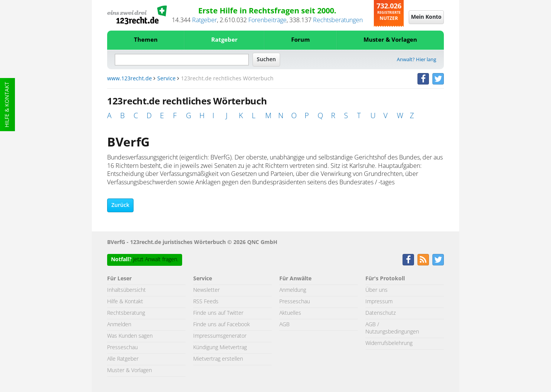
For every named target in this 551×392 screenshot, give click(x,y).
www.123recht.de (130, 79)
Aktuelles (290, 313)
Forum (301, 40)
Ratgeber (205, 20)
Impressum (379, 302)
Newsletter (206, 290)
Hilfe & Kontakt (7, 105)
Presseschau (122, 348)
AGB (284, 325)
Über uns (377, 290)
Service (166, 79)
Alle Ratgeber (123, 359)
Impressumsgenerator (220, 336)
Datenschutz (381, 313)
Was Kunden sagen (130, 336)
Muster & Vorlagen (390, 40)
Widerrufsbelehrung (389, 343)
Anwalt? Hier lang (417, 60)
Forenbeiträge (267, 20)
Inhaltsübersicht (126, 290)
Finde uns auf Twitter (218, 313)
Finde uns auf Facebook (222, 325)
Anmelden (119, 325)
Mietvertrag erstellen (218, 359)
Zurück (120, 205)
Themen (146, 40)
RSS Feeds (206, 302)
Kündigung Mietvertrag (220, 348)
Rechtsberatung (126, 313)
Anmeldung (293, 290)
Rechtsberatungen (338, 20)
